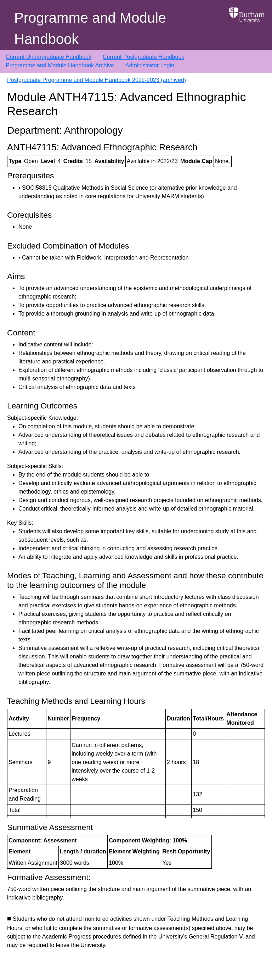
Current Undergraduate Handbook (49, 57)
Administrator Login (150, 65)
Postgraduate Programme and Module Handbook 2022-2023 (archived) (97, 80)
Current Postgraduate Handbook (143, 57)
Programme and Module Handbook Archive (60, 65)
